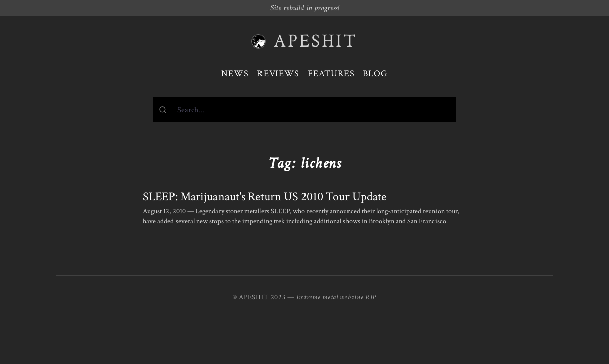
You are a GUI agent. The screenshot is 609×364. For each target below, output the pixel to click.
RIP (371, 297)
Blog (375, 74)
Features (331, 74)
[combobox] (304, 110)
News (235, 74)
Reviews (278, 74)
